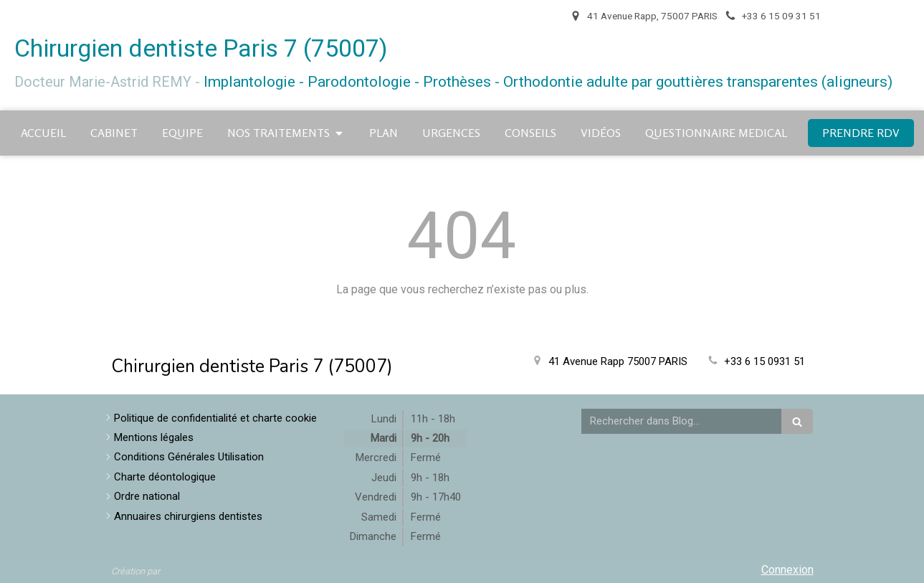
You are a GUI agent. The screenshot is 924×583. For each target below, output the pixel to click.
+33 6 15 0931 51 (765, 361)
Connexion (787, 570)
